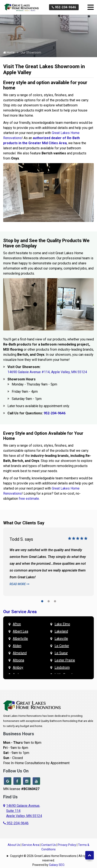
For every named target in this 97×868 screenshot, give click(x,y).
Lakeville (61, 639)
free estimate (29, 499)
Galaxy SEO (57, 865)
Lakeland (61, 631)
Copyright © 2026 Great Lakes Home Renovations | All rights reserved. (50, 858)
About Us (14, 845)
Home (9, 52)
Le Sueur (61, 653)
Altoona (18, 660)
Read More (20, 584)
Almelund (20, 653)
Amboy (18, 667)
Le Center (62, 646)
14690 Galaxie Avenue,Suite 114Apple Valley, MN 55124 (24, 811)
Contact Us (48, 845)
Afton (17, 624)
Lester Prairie (65, 660)
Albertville (20, 639)
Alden (17, 646)
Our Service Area (20, 612)
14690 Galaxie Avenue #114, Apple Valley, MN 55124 (47, 372)
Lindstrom (62, 667)
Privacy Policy (67, 845)
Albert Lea (20, 631)
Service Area (31, 845)
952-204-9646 (64, 7)
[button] (42, 602)
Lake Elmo (62, 624)
